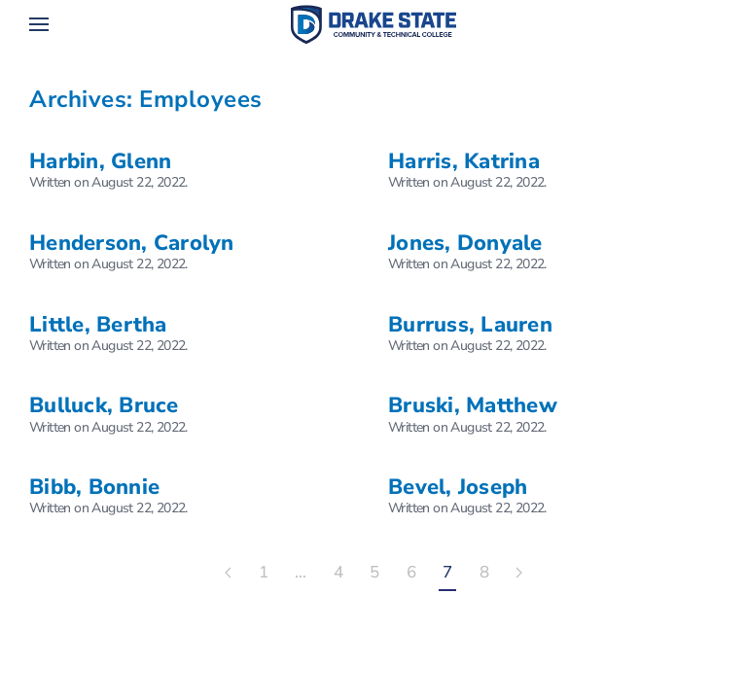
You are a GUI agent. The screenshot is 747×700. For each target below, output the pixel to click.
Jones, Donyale (465, 243)
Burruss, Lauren (470, 325)
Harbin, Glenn (100, 161)
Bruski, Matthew (473, 405)
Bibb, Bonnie (94, 487)
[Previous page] (228, 574)
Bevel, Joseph (458, 487)
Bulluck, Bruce (104, 405)
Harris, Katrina (464, 161)
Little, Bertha (98, 325)
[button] (39, 24)
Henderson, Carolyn (132, 243)
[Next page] (519, 574)
